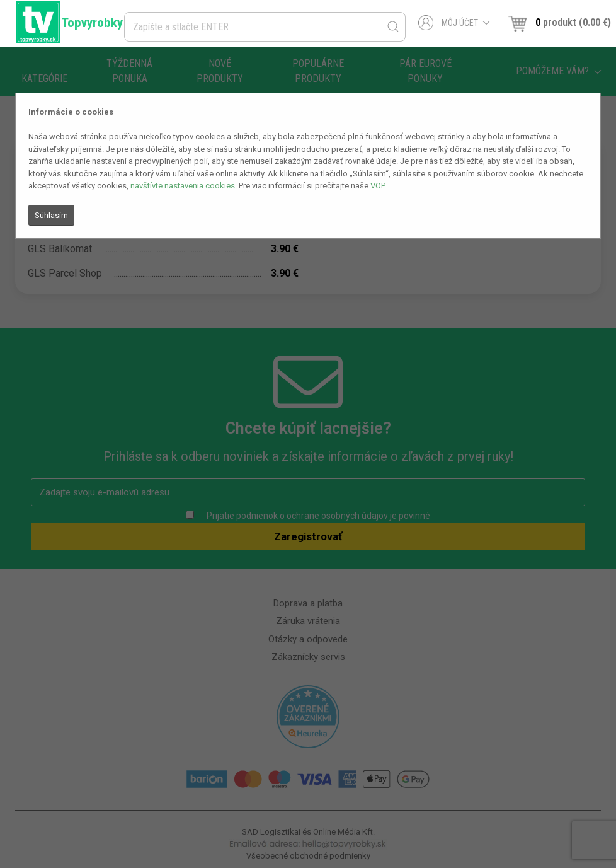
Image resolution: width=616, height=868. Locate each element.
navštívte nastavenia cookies (183, 186)
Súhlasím (51, 215)
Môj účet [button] (454, 23)
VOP (377, 186)
